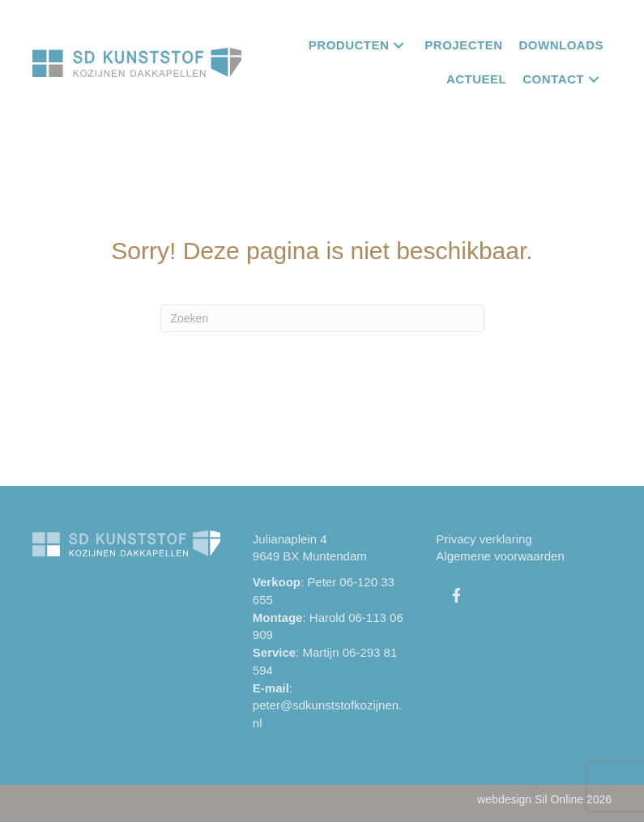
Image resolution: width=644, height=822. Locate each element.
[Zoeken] (322, 318)
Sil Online (559, 799)
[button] (399, 45)
